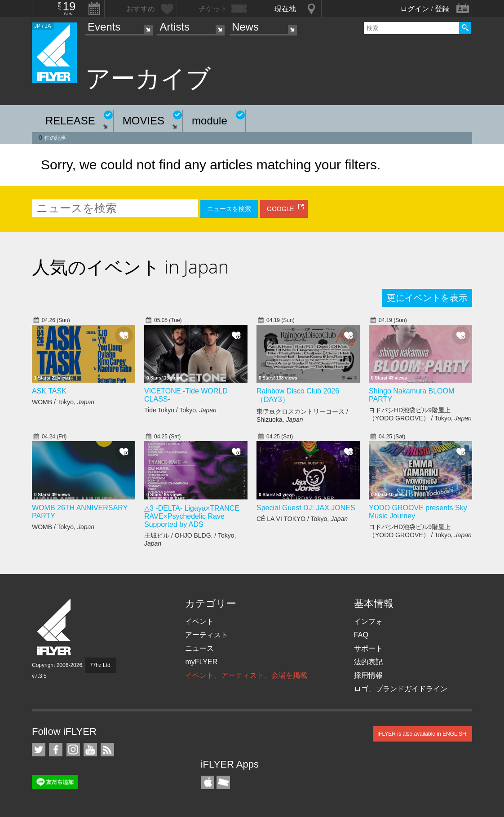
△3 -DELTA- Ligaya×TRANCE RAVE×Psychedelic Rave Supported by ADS (192, 516)
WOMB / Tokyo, (63, 402)
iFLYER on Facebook (56, 750)
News (245, 27)
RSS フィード (107, 750)
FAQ (361, 635)
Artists (175, 27)
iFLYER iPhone (208, 782)
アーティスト (207, 635)
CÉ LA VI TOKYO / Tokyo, (302, 519)
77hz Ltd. (101, 665)
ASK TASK (49, 391)
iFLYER (55, 627)
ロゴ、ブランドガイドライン (401, 689)
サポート (368, 648)
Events (104, 27)
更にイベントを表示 (427, 298)
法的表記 (368, 662)
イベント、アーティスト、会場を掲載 (246, 675)
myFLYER (201, 662)
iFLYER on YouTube (90, 750)
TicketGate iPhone (223, 782)
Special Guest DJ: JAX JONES (306, 508)
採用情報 (368, 675)
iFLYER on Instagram (73, 750)
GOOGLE (281, 209)
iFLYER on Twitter (39, 750)
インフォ (368, 621)
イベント (199, 621)
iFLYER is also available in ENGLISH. (422, 734)
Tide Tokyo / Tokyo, (180, 410)
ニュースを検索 (229, 209)
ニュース (199, 648)
